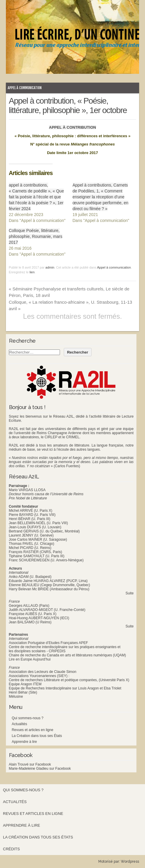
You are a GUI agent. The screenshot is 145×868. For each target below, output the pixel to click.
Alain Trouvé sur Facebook (30, 764)
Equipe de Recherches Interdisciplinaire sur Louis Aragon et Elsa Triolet (65, 688)
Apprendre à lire (24, 742)
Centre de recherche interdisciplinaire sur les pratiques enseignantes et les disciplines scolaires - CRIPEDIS (65, 649)
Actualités (19, 724)
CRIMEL (73, 437)
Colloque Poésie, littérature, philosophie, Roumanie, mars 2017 (36, 236)
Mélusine (16, 697)
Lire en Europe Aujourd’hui (30, 659)
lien (32, 272)
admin (50, 267)
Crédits (11, 849)
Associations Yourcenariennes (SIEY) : (39, 676)
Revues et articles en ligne (33, 730)
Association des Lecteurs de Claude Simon (43, 672)
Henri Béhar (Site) (23, 692)
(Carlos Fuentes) (67, 466)
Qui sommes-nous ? (28, 718)
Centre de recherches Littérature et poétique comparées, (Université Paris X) (69, 680)
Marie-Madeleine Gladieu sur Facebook (40, 769)
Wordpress (130, 862)
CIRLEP (51, 437)
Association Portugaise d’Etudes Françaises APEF (48, 643)
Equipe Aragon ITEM (25, 684)
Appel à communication (25, 88)
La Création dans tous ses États (37, 736)
